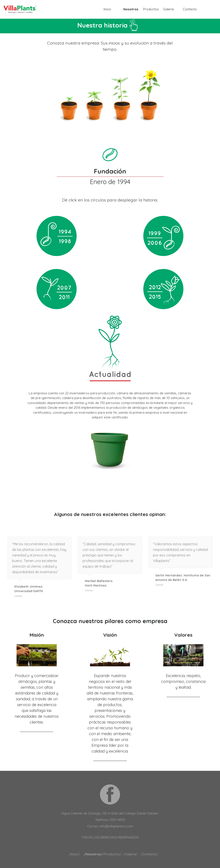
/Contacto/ (149, 854)
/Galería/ (130, 854)
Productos (151, 9)
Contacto (190, 9)
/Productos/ (112, 854)
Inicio (107, 9)
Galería (168, 9)
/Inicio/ (74, 854)
